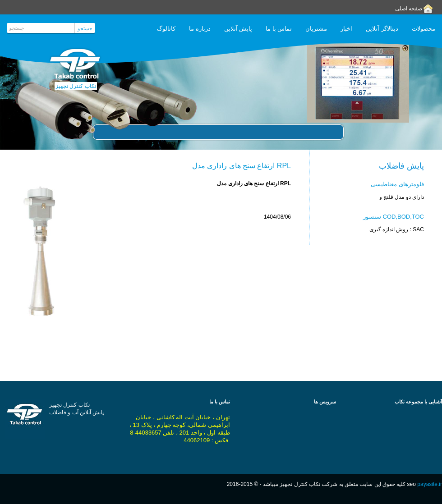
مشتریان (316, 29)
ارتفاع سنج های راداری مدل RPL (242, 166)
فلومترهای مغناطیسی (397, 184)
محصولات (424, 29)
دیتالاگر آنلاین (382, 29)
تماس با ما (279, 29)
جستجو (85, 28)
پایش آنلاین (238, 29)
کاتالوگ (166, 29)
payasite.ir (430, 484)
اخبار (346, 29)
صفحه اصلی (409, 9)
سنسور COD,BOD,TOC (394, 217)
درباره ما (200, 29)
